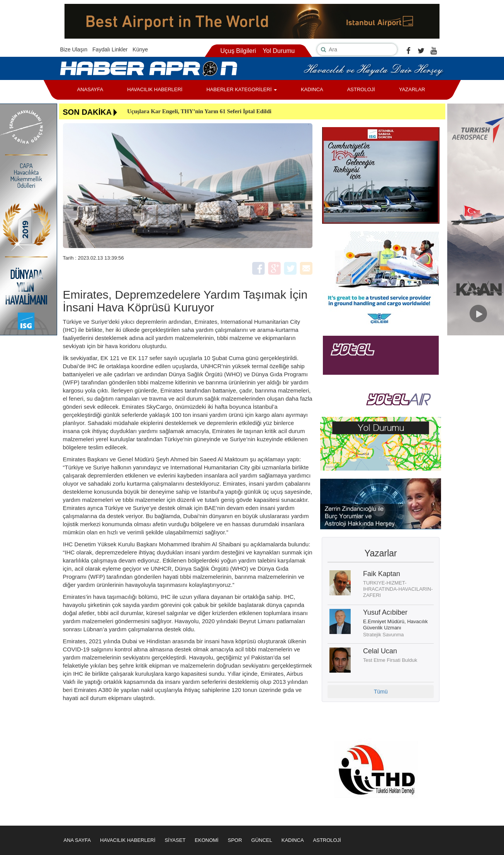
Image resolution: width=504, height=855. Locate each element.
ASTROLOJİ (361, 89)
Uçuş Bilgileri (238, 51)
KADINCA (312, 89)
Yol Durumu (279, 51)
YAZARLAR (412, 89)
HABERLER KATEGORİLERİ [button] (241, 89)
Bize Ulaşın (74, 49)
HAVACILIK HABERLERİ (155, 89)
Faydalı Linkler (110, 49)
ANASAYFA (90, 89)
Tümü (381, 692)
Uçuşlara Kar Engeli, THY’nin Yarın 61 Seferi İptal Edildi (199, 111)
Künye (140, 49)
